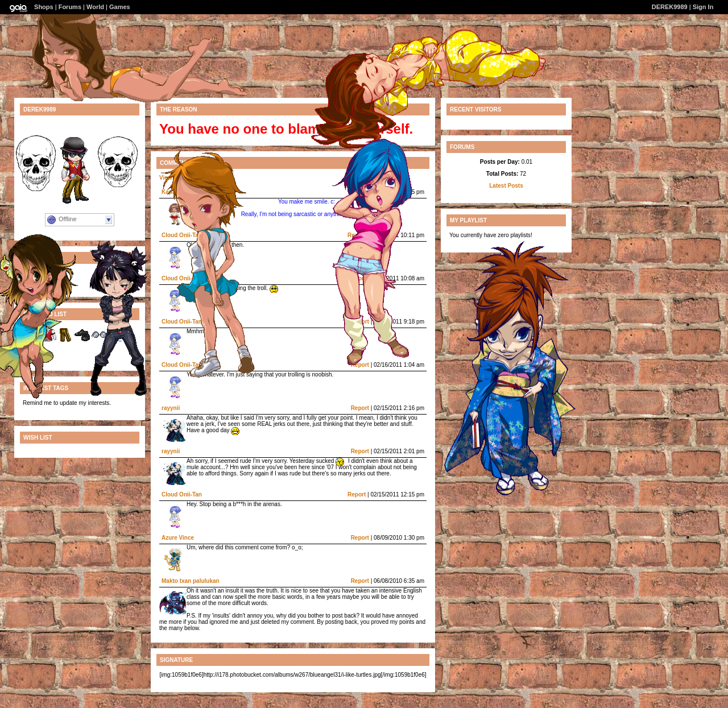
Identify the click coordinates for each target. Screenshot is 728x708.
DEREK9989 (670, 7)
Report (360, 408)
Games (120, 7)
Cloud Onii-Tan (182, 494)
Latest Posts (506, 186)
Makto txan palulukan (191, 581)
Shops (44, 7)
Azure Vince (178, 538)
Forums (70, 7)
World (95, 7)
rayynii (171, 408)
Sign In (703, 7)
